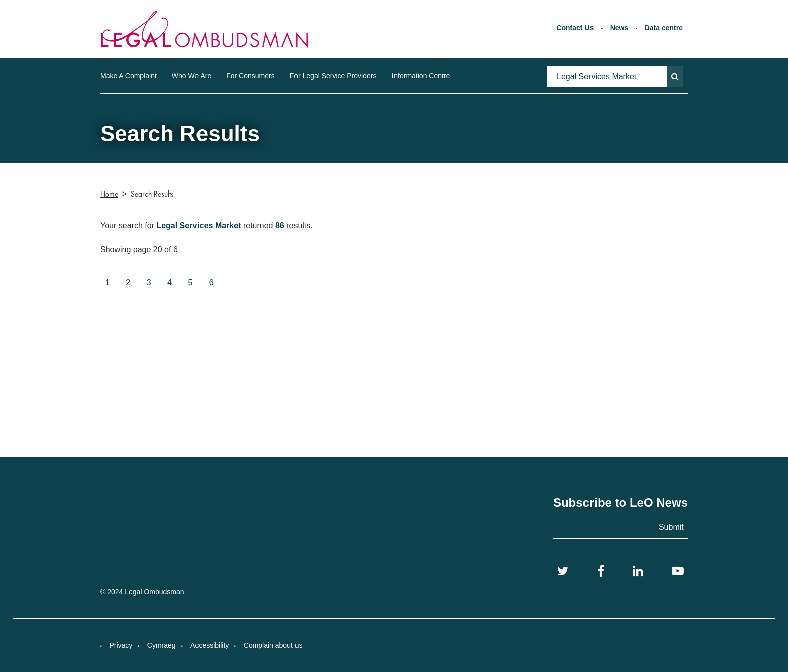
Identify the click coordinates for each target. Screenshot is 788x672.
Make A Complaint (128, 76)
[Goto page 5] (190, 283)
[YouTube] (678, 571)
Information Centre (421, 76)
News (619, 28)
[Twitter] (563, 571)
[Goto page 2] (128, 283)
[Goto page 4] (170, 283)
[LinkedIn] (638, 571)
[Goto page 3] (149, 283)
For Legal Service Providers (333, 76)
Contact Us (575, 28)
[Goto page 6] (211, 283)
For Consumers (250, 76)
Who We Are (191, 76)
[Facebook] (601, 571)
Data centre (664, 28)
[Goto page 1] (107, 283)
